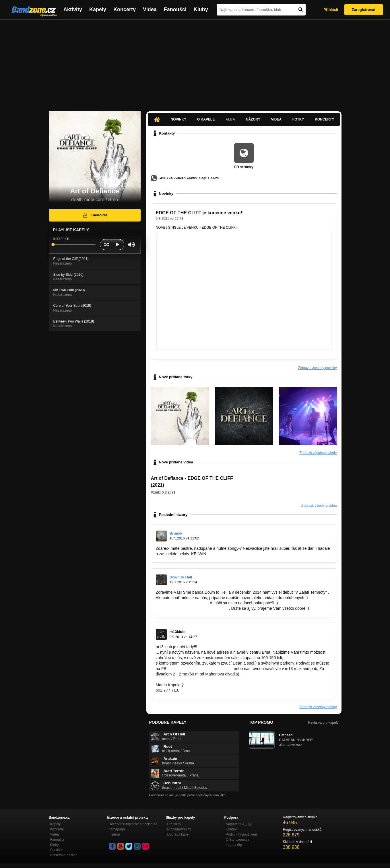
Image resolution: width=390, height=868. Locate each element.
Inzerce (114, 834)
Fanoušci (175, 9)
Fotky (298, 119)
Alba (230, 119)
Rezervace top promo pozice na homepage (133, 827)
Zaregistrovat (364, 10)
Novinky (179, 119)
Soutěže (57, 850)
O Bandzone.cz (238, 840)
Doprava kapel (178, 834)
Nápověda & (239, 824)
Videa (150, 9)
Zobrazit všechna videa (319, 506)
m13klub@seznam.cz (199, 690)
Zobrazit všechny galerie (318, 453)
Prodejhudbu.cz (179, 829)
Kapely (98, 9)
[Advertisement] (195, 63)
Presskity (174, 824)
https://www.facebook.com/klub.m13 (201, 669)
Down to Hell (181, 577)
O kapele (206, 119)
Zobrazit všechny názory (318, 707)
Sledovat (95, 215)
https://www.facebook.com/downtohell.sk (192, 608)
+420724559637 (172, 178)
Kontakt (232, 829)
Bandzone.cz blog (64, 855)
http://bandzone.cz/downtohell (182, 603)
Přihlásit (331, 10)
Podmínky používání (241, 834)
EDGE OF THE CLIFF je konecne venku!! (200, 213)
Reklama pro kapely (323, 723)
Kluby (201, 9)
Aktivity (73, 9)
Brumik (176, 533)
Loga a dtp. (234, 845)
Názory (253, 119)
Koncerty (125, 9)
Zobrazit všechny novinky (318, 368)
